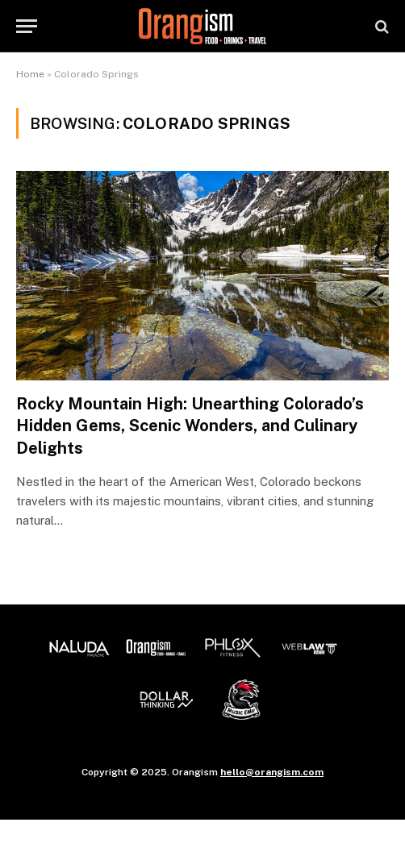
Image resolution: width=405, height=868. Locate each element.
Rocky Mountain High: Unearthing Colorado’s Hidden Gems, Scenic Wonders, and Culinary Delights (190, 426)
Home (30, 74)
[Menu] (27, 26)
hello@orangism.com (272, 772)
